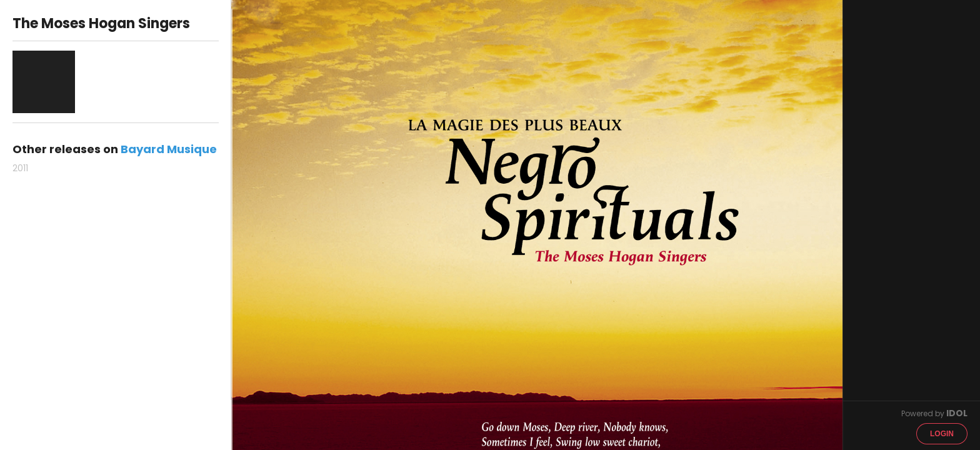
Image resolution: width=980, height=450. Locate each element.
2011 (20, 168)
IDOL (957, 413)
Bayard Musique (169, 149)
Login (942, 434)
